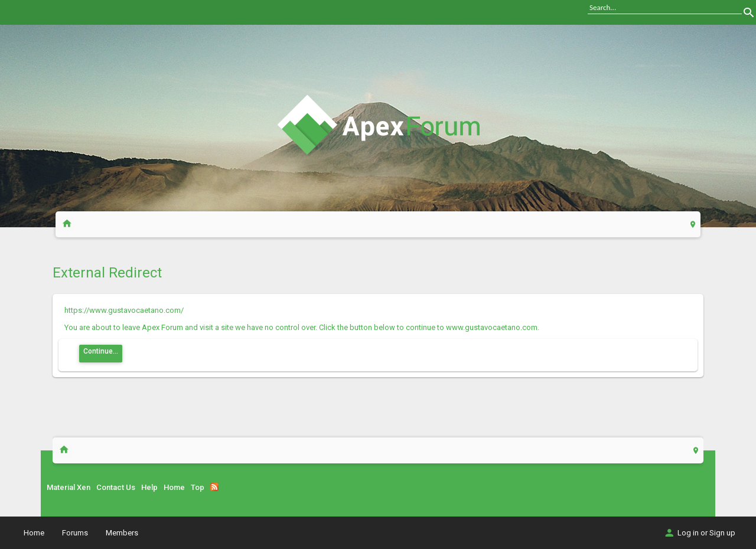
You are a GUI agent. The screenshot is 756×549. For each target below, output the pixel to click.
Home (174, 487)
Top (198, 487)
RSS (214, 487)
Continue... (101, 351)
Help (149, 487)
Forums (75, 533)
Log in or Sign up (699, 533)
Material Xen (69, 487)
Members (122, 533)
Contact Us (116, 487)
